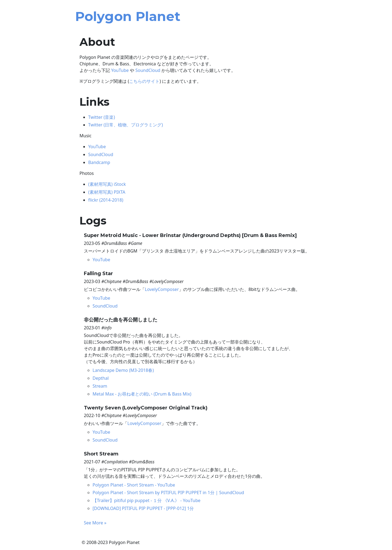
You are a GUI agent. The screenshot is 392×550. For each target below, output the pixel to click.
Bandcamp (99, 162)
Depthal (101, 378)
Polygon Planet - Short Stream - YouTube (134, 485)
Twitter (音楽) (102, 117)
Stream (100, 386)
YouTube (120, 70)
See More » (95, 523)
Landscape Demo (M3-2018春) (123, 370)
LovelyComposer (162, 289)
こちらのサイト (144, 81)
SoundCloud (148, 70)
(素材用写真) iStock (107, 184)
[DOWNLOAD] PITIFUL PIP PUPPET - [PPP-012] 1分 (143, 508)
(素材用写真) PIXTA (107, 192)
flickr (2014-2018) (106, 200)
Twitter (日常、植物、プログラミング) (125, 125)
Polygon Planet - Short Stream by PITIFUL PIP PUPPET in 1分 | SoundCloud (168, 493)
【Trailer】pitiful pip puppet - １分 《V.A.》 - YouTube (146, 500)
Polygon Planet (128, 16)
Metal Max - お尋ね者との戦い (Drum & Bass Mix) (142, 394)
